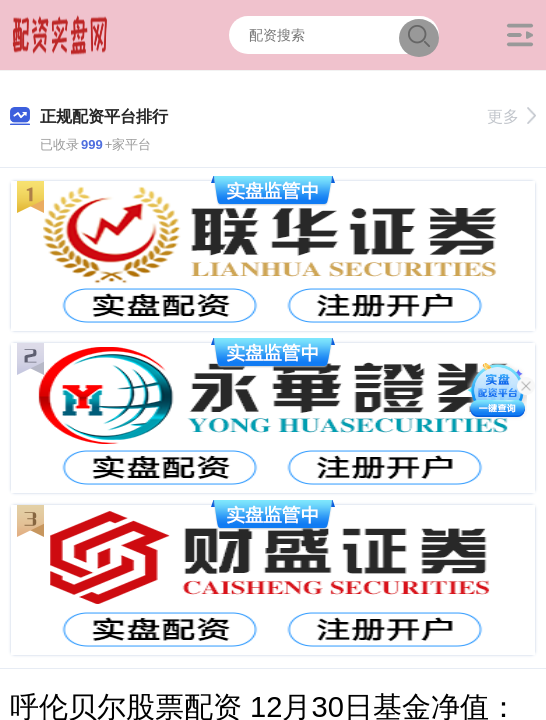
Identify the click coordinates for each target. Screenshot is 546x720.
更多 (511, 116)
